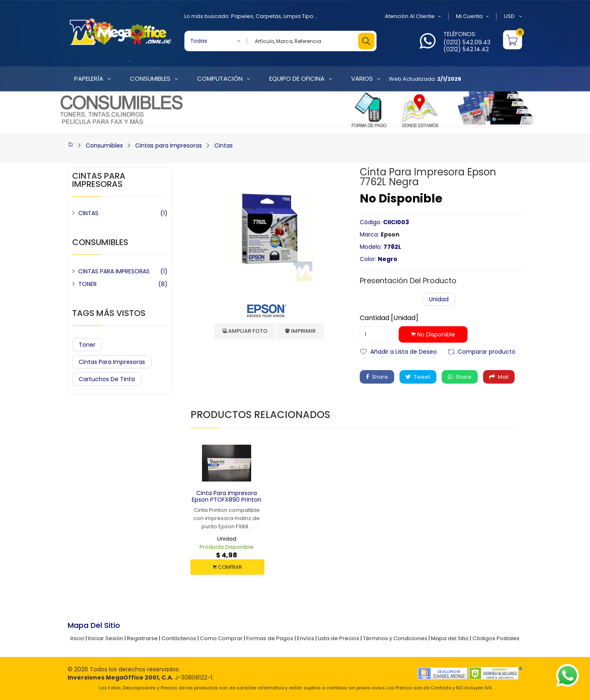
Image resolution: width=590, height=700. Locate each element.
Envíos (306, 638)
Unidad (439, 299)
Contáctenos (179, 638)
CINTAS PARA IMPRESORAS (114, 271)
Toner (87, 345)
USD (513, 16)
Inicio (77, 638)
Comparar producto (487, 351)
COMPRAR (227, 567)
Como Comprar (221, 638)
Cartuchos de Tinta (107, 379)
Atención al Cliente (413, 16)
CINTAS (88, 213)
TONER (87, 284)
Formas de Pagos (270, 638)
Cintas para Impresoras (169, 145)
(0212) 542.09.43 (467, 42)
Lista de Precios (339, 638)
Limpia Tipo (298, 16)
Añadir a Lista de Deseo (404, 351)
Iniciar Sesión (106, 638)
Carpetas (268, 16)
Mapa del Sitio (450, 638)
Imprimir (300, 331)
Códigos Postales (496, 638)
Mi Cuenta (473, 16)
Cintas (224, 145)
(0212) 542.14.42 (466, 49)
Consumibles (104, 145)
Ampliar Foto (245, 331)
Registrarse (142, 638)
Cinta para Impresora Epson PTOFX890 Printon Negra (227, 500)
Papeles (242, 16)
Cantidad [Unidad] (389, 318)
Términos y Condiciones (395, 638)
